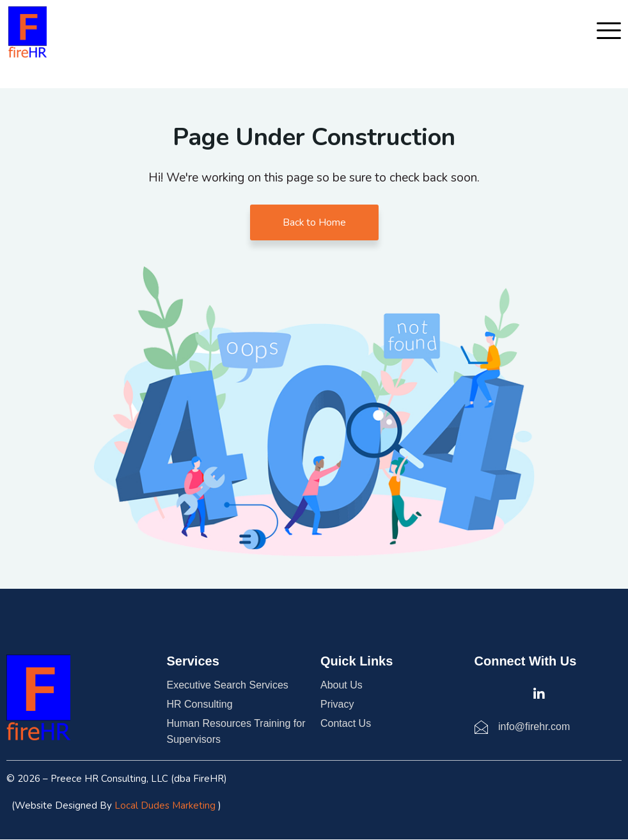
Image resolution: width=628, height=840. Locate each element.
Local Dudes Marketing (165, 806)
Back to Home (314, 222)
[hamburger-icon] (606, 32)
